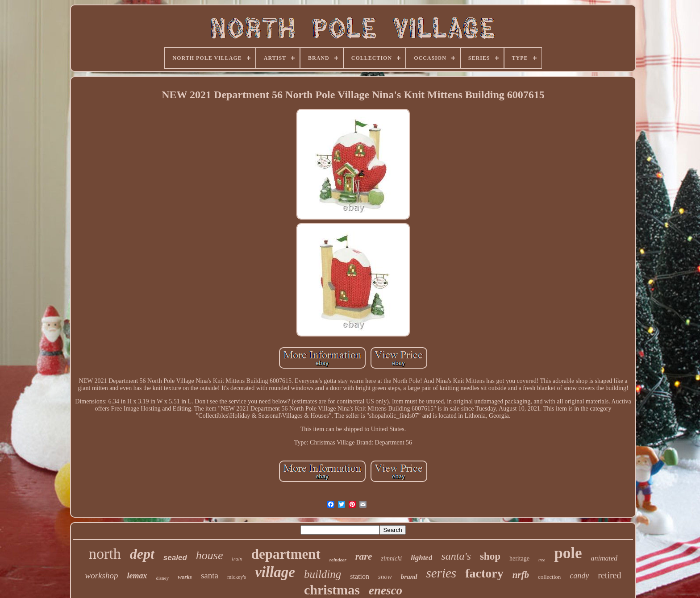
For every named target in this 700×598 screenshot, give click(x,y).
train (237, 559)
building (323, 574)
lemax (137, 576)
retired (609, 575)
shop (490, 556)
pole (568, 553)
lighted (421, 558)
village (275, 572)
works (185, 577)
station (360, 576)
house (210, 555)
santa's (456, 556)
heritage (519, 559)
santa (210, 575)
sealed (175, 558)
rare (364, 556)
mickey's (237, 577)
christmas (332, 590)
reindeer (338, 560)
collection (549, 577)
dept (142, 554)
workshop (102, 575)
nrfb (521, 575)
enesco (385, 590)
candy (579, 576)
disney (162, 578)
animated (604, 558)
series (442, 573)
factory (484, 573)
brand (409, 577)
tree (542, 560)
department (286, 554)
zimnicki (392, 559)
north (105, 554)
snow (385, 577)
